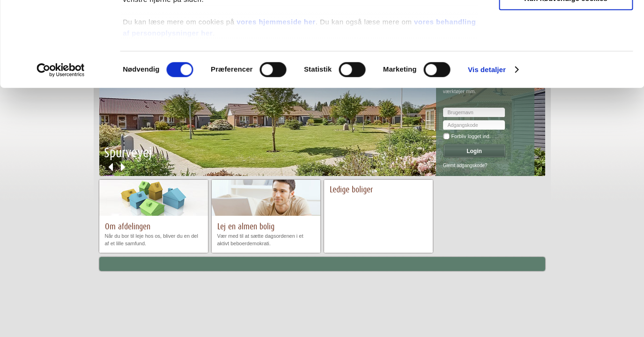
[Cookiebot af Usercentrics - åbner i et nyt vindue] (61, 150)
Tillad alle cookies (566, 23)
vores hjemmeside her (276, 101)
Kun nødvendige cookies (566, 78)
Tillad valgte (566, 51)
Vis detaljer (487, 150)
